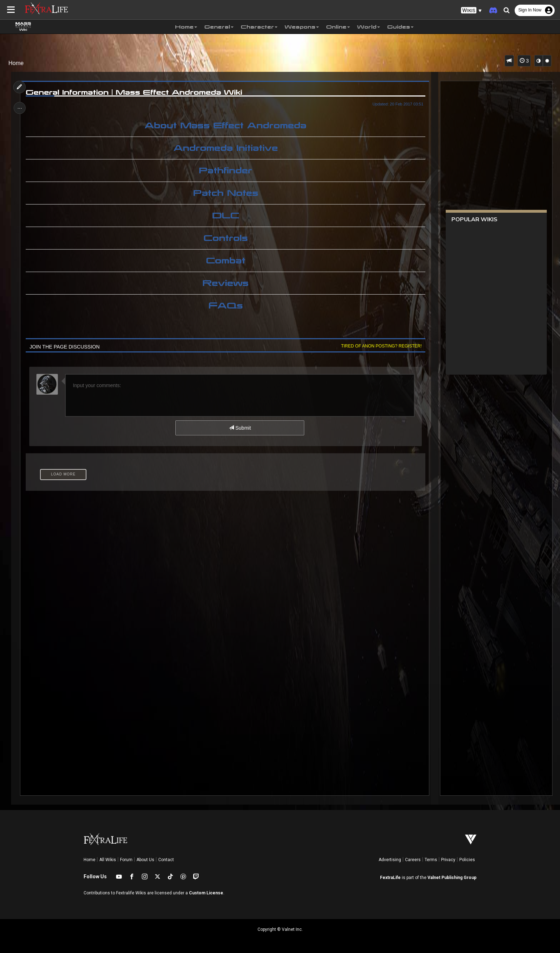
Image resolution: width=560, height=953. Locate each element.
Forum (126, 860)
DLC (225, 216)
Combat (225, 261)
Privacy (448, 860)
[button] (471, 11)
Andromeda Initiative (225, 148)
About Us (145, 860)
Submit (240, 428)
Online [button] (338, 27)
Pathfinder (226, 171)
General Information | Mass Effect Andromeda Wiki (135, 92)
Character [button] (259, 27)
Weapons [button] (302, 27)
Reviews (226, 283)
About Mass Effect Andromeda (226, 125)
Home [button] (186, 27)
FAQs (225, 306)
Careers (413, 860)
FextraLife (390, 878)
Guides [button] (400, 27)
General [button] (219, 27)
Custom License (206, 893)
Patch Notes (225, 193)
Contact (166, 860)
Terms (431, 860)
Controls (225, 238)
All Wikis (108, 860)
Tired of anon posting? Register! (380, 346)
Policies (467, 860)
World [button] (369, 27)
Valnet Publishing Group (452, 878)
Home (16, 63)
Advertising (390, 860)
